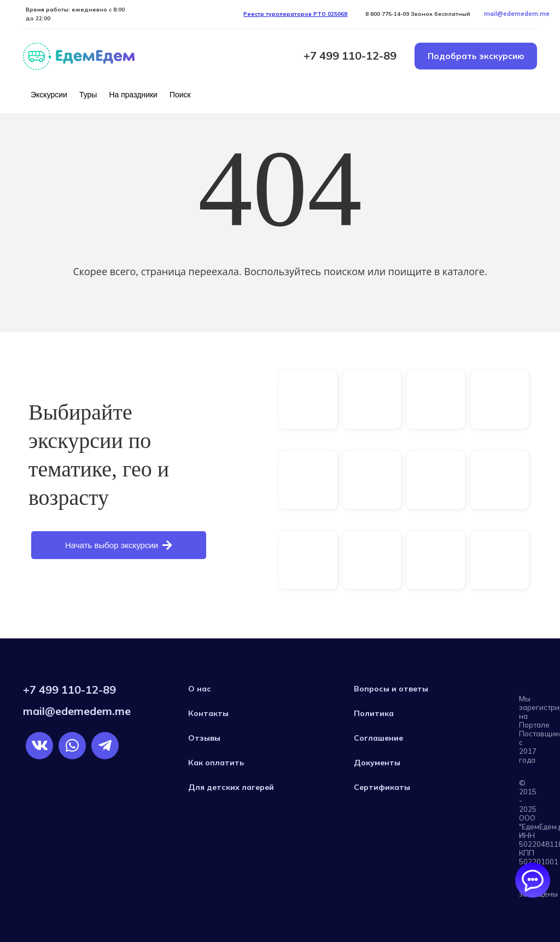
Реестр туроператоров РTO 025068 (295, 14)
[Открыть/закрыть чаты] (533, 880)
